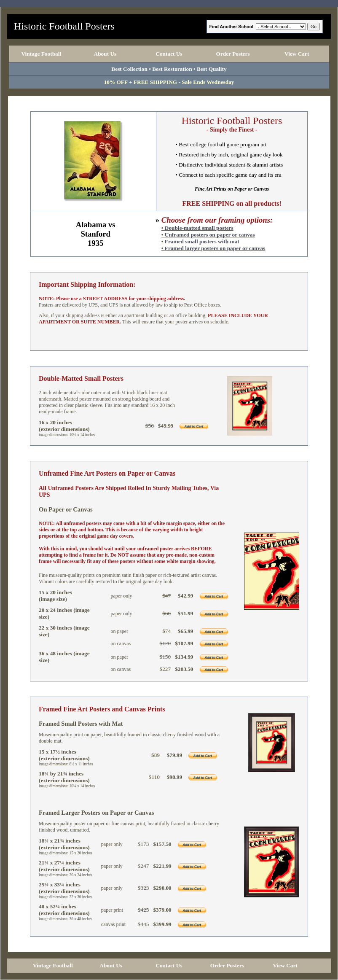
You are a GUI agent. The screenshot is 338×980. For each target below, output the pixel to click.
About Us (105, 54)
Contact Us (169, 54)
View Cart (297, 54)
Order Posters (233, 54)
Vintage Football (41, 54)
